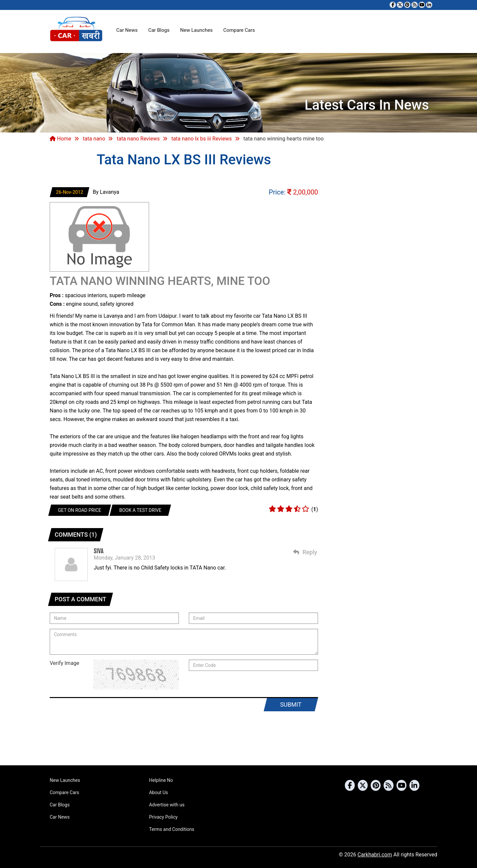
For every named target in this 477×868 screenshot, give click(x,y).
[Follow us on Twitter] (400, 5)
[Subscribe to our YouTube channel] (422, 5)
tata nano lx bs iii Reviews (202, 139)
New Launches (196, 30)
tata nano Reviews (138, 139)
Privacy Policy (163, 817)
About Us (159, 792)
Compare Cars (239, 30)
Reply (305, 552)
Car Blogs (159, 30)
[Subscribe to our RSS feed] (415, 5)
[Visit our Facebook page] (393, 5)
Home (60, 139)
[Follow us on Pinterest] (407, 5)
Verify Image (64, 663)
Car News (127, 30)
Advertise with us (167, 805)
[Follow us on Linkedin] (429, 5)
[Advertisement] (238, 740)
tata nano (94, 139)
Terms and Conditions (172, 829)
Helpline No (161, 780)
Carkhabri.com (375, 855)
